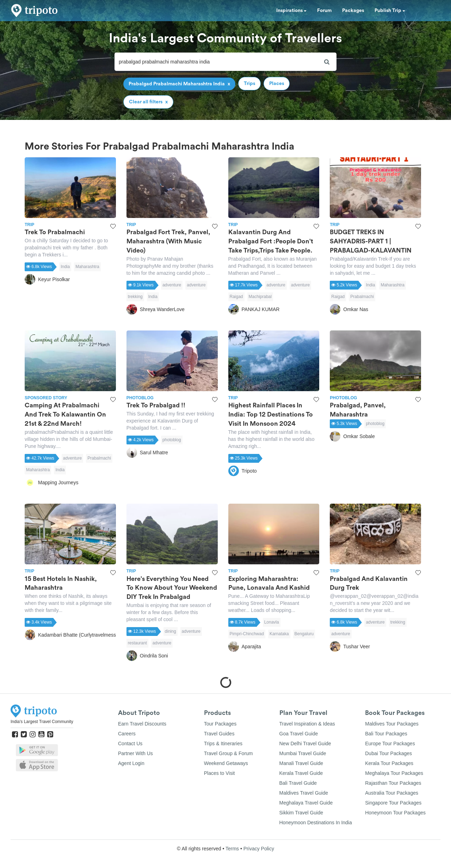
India (65, 267)
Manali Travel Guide (301, 763)
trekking (135, 297)
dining (171, 631)
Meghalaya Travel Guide (306, 803)
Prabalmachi (362, 297)
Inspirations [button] (291, 11)
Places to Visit (220, 773)
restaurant (137, 643)
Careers (127, 734)
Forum (324, 11)
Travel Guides (219, 734)
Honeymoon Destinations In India (316, 823)
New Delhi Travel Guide (305, 743)
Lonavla (272, 622)
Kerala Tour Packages (389, 763)
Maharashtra (87, 267)
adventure (172, 285)
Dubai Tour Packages (388, 753)
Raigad (236, 297)
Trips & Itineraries (223, 743)
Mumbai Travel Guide (303, 753)
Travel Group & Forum (228, 753)
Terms (232, 849)
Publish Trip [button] (390, 11)
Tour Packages (220, 724)
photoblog (172, 440)
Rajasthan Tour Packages (393, 783)
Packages (353, 11)
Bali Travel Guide (298, 783)
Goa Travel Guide (299, 734)
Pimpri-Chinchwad (247, 634)
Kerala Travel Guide (301, 773)
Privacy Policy (259, 849)
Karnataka (279, 634)
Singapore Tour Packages (393, 803)
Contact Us (130, 743)
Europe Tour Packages (390, 743)
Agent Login (131, 763)
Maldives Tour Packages (392, 724)
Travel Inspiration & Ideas (307, 724)
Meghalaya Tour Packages (394, 773)
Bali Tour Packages (386, 734)
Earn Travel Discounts (142, 724)
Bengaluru (304, 634)
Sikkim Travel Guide (301, 813)
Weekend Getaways (226, 763)
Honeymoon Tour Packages (395, 813)
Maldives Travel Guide (304, 793)
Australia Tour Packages (392, 793)
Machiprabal (260, 297)
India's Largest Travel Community (42, 722)
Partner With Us (135, 753)
